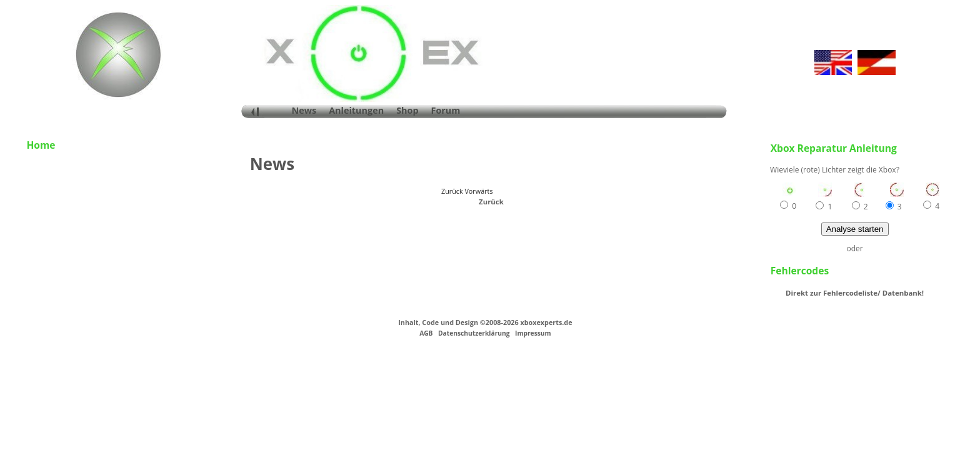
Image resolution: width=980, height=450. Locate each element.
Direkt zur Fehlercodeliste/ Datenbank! (855, 293)
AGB (426, 333)
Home (41, 145)
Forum (446, 110)
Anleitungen (356, 110)
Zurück (491, 202)
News (304, 110)
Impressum (533, 333)
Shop (407, 110)
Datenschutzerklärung (474, 333)
